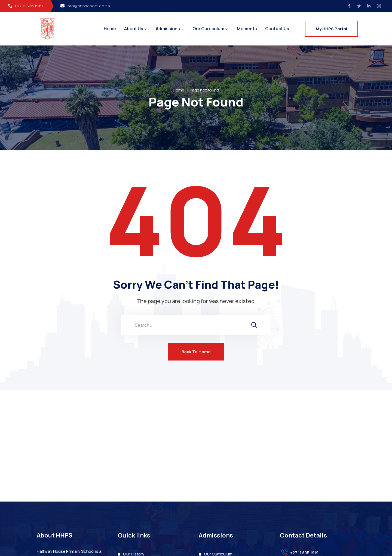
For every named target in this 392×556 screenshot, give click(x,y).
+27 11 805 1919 (29, 6)
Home (110, 29)
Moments (247, 29)
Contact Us (277, 29)
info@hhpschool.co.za (88, 6)
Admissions (168, 29)
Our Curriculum (208, 29)
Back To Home (196, 352)
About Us (134, 29)
